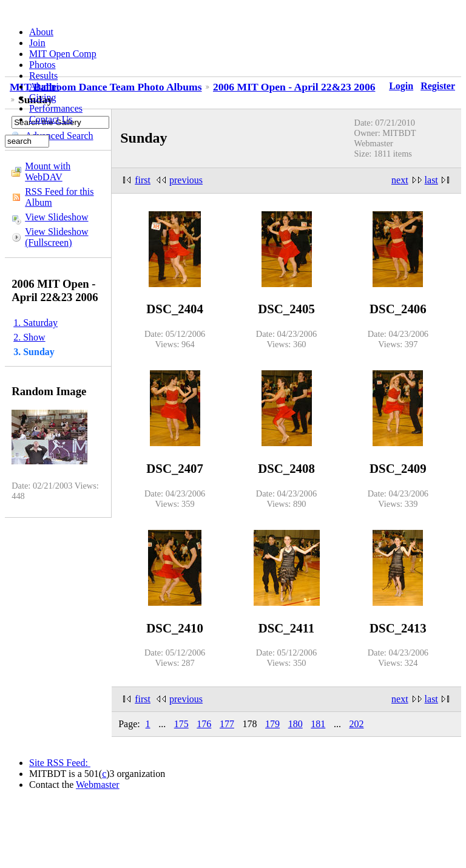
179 (272, 724)
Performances (56, 108)
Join (37, 43)
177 (227, 724)
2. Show (29, 337)
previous (186, 180)
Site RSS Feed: (60, 763)
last (431, 180)
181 (318, 724)
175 (181, 724)
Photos (42, 65)
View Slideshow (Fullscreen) (56, 237)
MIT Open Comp (63, 54)
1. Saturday (35, 323)
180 (295, 724)
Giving (42, 97)
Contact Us (51, 119)
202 (356, 724)
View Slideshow (56, 217)
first (143, 180)
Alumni (44, 86)
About (41, 32)
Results (43, 76)
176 (204, 724)
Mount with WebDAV (48, 171)
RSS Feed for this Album (59, 197)
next (400, 180)
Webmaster (98, 785)
